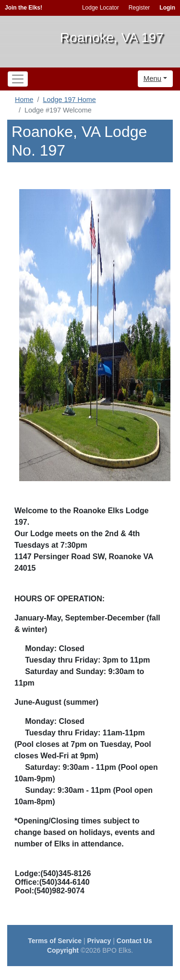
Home (24, 100)
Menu (153, 78)
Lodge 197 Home (69, 100)
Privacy (99, 941)
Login (167, 8)
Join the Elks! (24, 8)
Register (139, 8)
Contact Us (134, 941)
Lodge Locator (101, 8)
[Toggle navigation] (18, 79)
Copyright (63, 950)
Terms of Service (55, 941)
